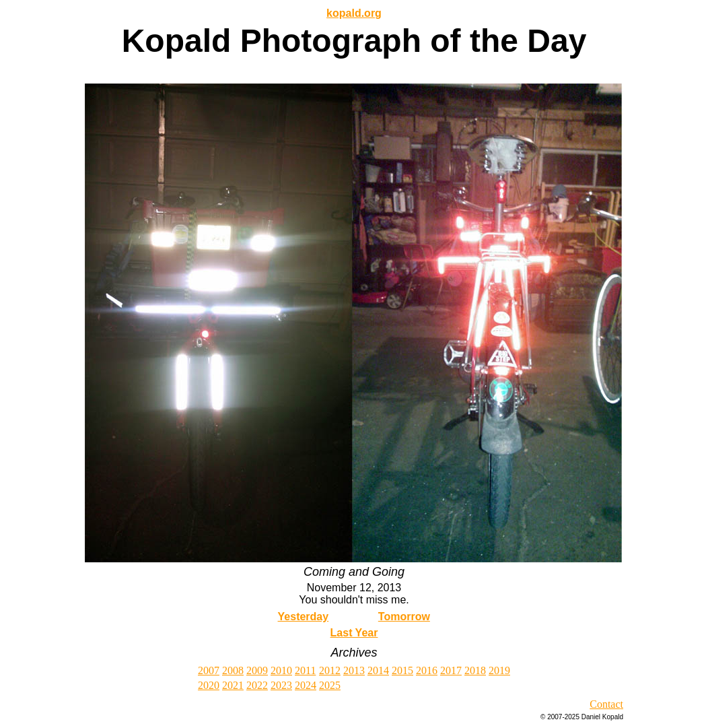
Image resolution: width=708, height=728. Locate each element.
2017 (451, 670)
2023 (281, 685)
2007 (209, 670)
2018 (475, 670)
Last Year (354, 633)
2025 (330, 685)
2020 (209, 685)
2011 (305, 670)
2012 (330, 670)
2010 (281, 670)
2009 (257, 670)
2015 (402, 670)
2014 (378, 670)
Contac (605, 704)
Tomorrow (404, 617)
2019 (499, 670)
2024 (306, 685)
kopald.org (354, 13)
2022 (257, 685)
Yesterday (304, 617)
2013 (354, 670)
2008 (233, 670)
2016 (427, 670)
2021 (233, 685)
